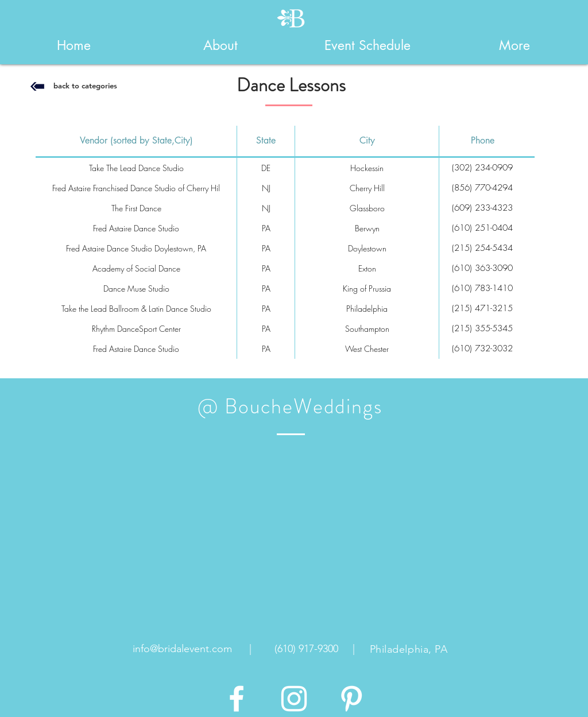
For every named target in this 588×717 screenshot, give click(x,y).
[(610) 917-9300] (306, 649)
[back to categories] (85, 86)
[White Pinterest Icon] (351, 699)
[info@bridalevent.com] (182, 649)
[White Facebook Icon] (237, 699)
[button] (220, 45)
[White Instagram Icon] (294, 699)
